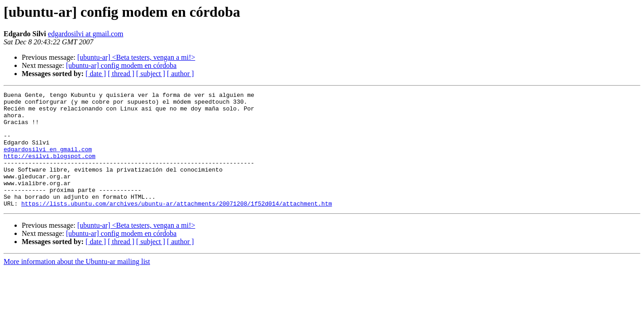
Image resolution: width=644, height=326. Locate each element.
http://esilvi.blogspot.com (50, 169)
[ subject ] (151, 74)
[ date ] (96, 74)
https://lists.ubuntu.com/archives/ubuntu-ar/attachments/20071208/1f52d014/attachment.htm (177, 226)
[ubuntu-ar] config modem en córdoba (121, 65)
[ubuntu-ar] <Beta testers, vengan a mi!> (136, 57)
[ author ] (181, 74)
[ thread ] (121, 74)
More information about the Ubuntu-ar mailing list (77, 285)
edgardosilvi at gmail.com (86, 34)
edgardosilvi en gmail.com (48, 161)
